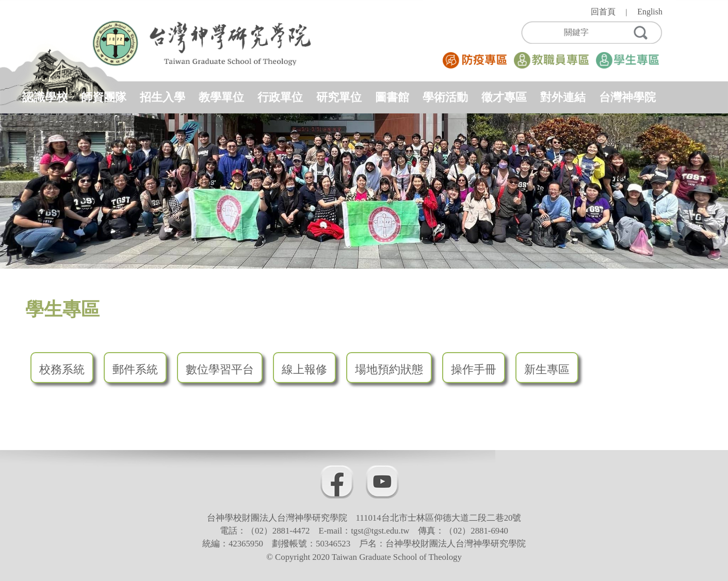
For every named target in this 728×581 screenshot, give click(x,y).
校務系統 (62, 369)
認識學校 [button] (45, 97)
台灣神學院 (627, 97)
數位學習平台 (220, 369)
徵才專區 (504, 97)
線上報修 (304, 369)
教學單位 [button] (221, 97)
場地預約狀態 (389, 369)
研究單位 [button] (339, 97)
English (650, 12)
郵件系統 (135, 369)
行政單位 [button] (280, 97)
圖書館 (392, 97)
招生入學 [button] (163, 97)
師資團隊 (104, 97)
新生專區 (547, 369)
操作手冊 (474, 369)
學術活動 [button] (445, 97)
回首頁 (603, 12)
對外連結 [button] (563, 97)
